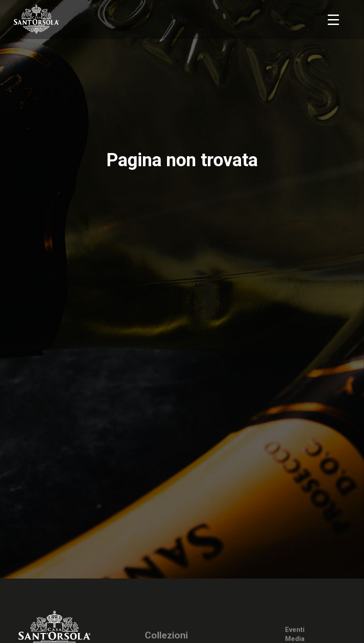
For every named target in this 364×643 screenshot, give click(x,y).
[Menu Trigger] (333, 19)
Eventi (295, 631)
